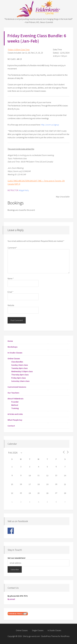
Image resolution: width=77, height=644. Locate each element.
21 (65, 484)
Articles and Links (15, 414)
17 (30, 484)
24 (30, 493)
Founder (15, 402)
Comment (12, 248)
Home (10, 341)
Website (11, 305)
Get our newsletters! (16, 558)
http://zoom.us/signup (50, 125)
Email (10, 292)
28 (65, 493)
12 (47, 475)
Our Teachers (13, 393)
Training (15, 408)
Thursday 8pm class (20, 375)
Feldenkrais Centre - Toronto (38, 9)
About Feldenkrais (15, 399)
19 (47, 484)
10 (30, 475)
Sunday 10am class (20, 365)
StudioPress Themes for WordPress (55, 636)
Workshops (12, 347)
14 (65, 475)
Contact (11, 426)
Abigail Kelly (24, 190)
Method (15, 405)
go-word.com (34, 636)
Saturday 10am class (20, 381)
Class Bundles (17, 362)
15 (12, 484)
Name (11, 278)
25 (38, 493)
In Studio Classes (15, 353)
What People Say (15, 420)
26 (47, 493)
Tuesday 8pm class (19, 368)
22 (12, 493)
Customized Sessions (17, 387)
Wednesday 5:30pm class (22, 371)
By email (11, 599)
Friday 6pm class (19, 378)
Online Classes (14, 358)
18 (38, 484)
